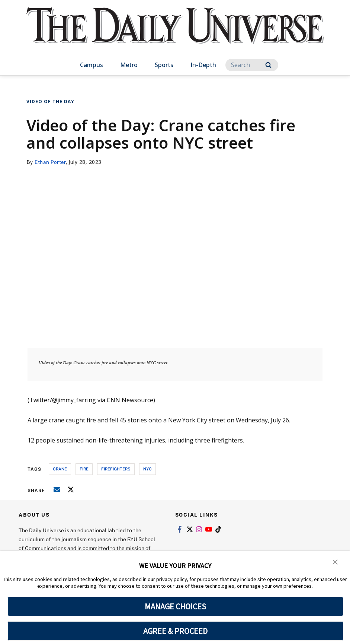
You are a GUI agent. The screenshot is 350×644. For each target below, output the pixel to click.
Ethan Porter (51, 162)
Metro (129, 65)
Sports (164, 65)
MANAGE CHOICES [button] (175, 606)
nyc (147, 469)
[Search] (252, 65)
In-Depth (203, 65)
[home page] (175, 33)
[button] (335, 562)
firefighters (116, 469)
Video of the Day (50, 101)
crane (60, 469)
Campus (91, 65)
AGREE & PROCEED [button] (175, 631)
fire (84, 469)
